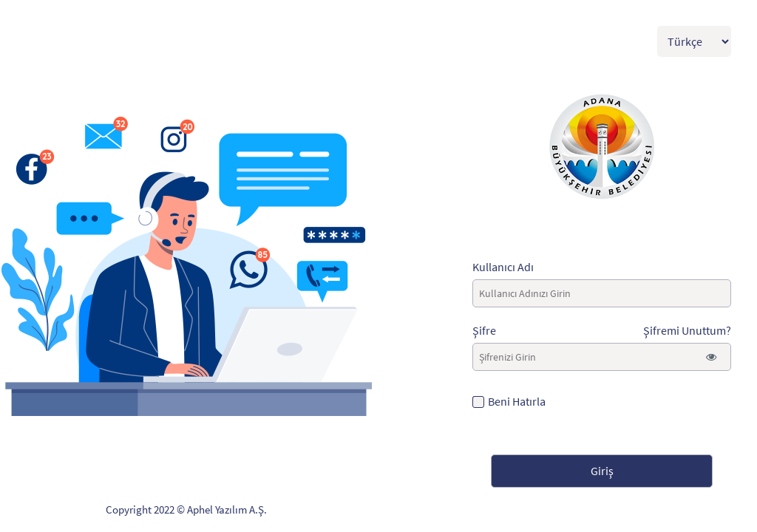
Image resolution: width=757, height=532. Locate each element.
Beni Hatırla (517, 401)
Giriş (602, 471)
